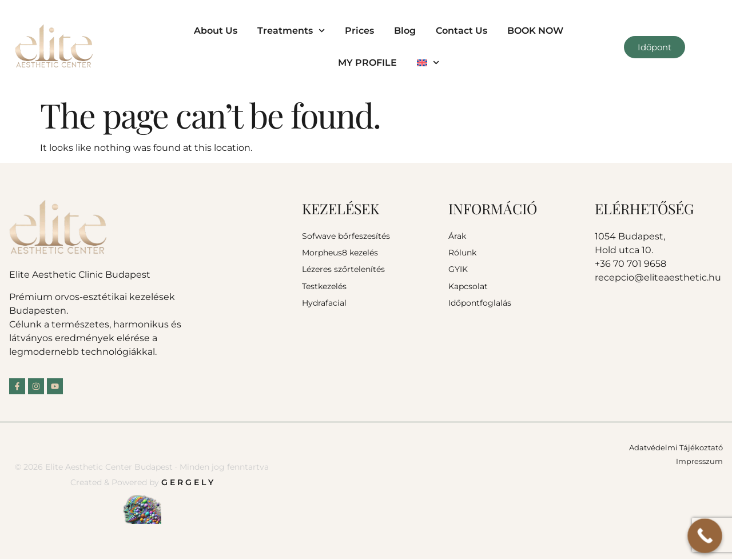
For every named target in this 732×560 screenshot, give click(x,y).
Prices (359, 31)
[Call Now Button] (705, 536)
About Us (216, 31)
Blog (405, 31)
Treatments (291, 31)
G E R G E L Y (187, 482)
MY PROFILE (367, 63)
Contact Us (462, 31)
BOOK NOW (535, 31)
